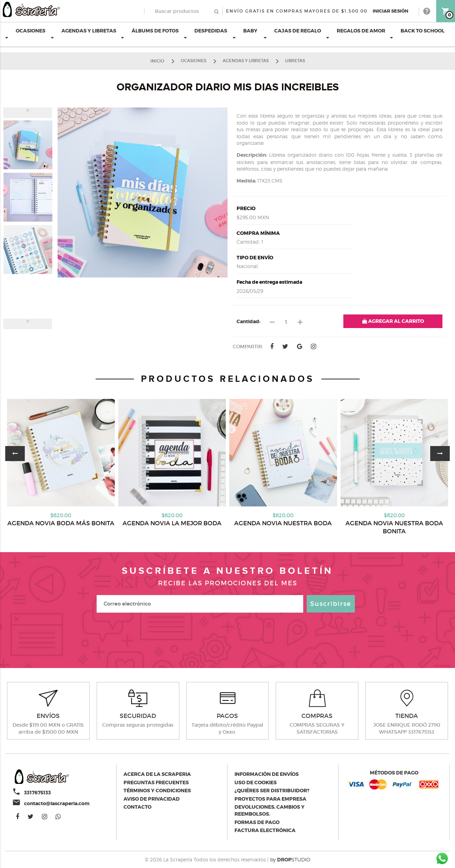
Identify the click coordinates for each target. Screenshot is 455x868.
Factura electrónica (265, 830)
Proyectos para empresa (270, 799)
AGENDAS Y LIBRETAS (84, 34)
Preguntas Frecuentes (156, 782)
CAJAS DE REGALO (292, 34)
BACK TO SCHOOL (417, 34)
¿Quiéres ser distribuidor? (272, 791)
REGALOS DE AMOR (356, 34)
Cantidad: (248, 321)
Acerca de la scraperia (157, 774)
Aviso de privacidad (152, 799)
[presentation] (227, 637)
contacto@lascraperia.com (57, 803)
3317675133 (38, 793)
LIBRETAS (295, 61)
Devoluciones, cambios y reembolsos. (270, 810)
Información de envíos (267, 774)
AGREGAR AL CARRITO (393, 321)
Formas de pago (257, 822)
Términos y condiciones (157, 791)
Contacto (137, 807)
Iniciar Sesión (390, 11)
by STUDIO (290, 859)
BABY (245, 34)
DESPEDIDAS (206, 34)
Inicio (157, 61)
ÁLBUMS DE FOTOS (150, 34)
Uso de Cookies (256, 782)
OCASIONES (25, 34)
